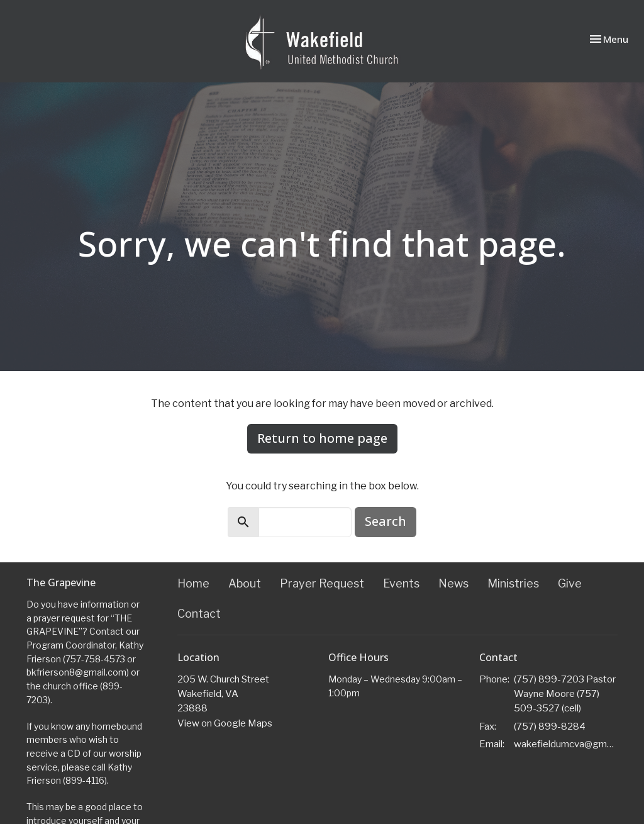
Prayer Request (322, 583)
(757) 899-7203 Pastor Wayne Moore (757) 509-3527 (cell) (565, 694)
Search (386, 521)
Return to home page (322, 438)
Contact (199, 614)
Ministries (513, 583)
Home (193, 583)
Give (570, 583)
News (453, 583)
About (245, 583)
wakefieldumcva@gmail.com (566, 744)
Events (401, 583)
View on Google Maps (225, 723)
